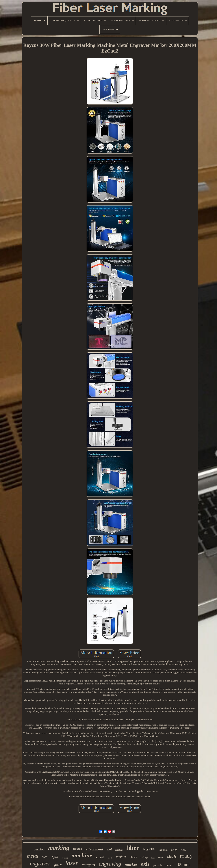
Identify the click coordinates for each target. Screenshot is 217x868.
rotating (65, 858)
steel (45, 857)
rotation (119, 850)
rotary (186, 856)
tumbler (121, 857)
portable (157, 865)
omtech (170, 865)
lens (153, 858)
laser (72, 863)
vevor (161, 857)
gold (58, 865)
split (55, 857)
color (174, 850)
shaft (172, 856)
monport (88, 865)
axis (145, 864)
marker (131, 864)
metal (33, 856)
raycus (149, 849)
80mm (184, 864)
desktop (39, 849)
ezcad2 (100, 857)
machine (82, 855)
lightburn (163, 850)
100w (183, 850)
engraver (40, 864)
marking (59, 848)
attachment (94, 849)
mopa (78, 849)
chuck (133, 857)
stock (110, 858)
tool (109, 849)
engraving (110, 864)
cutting (144, 857)
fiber (133, 848)
